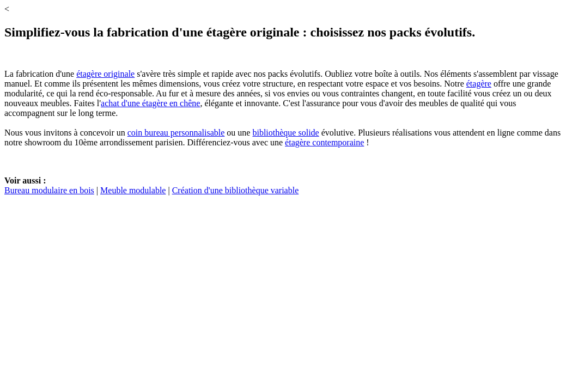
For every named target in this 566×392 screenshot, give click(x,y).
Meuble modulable (133, 190)
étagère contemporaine (324, 142)
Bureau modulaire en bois (49, 190)
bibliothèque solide (285, 133)
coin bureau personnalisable (176, 133)
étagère (479, 84)
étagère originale (105, 74)
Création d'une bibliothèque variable (236, 190)
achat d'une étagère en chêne (150, 103)
